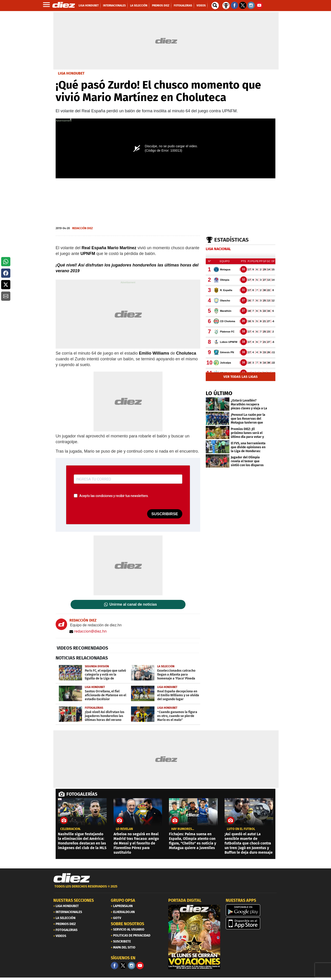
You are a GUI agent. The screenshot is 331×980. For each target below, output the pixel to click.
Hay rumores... (183, 829)
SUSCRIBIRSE (165, 514)
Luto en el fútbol (241, 829)
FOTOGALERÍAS (82, 794)
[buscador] (215, 6)
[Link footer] (72, 878)
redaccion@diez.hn (88, 631)
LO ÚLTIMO (219, 393)
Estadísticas (231, 240)
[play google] (252, 910)
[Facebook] (114, 966)
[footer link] (165, 889)
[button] (6, 262)
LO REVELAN (124, 829)
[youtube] (140, 966)
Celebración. (70, 829)
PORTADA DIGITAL (185, 900)
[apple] (252, 923)
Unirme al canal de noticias (133, 604)
